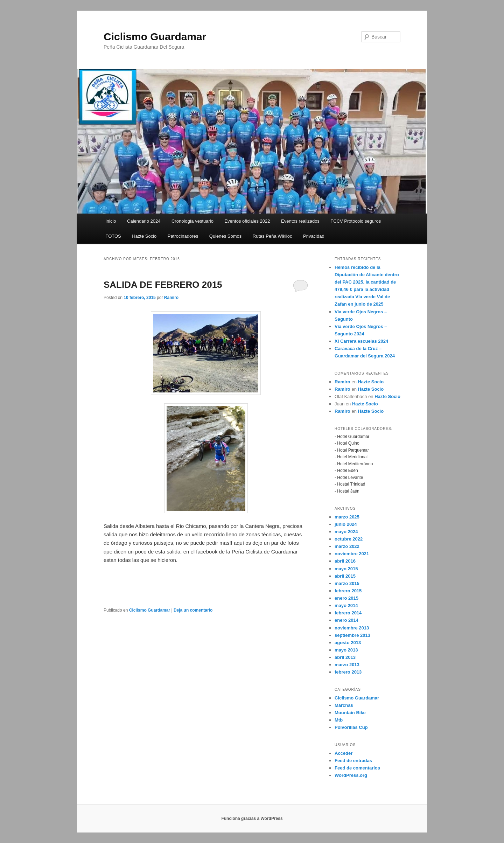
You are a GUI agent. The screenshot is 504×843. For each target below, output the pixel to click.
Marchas (344, 705)
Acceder (344, 753)
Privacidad (314, 236)
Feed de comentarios (357, 768)
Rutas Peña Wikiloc (272, 236)
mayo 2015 (346, 569)
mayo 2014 (346, 605)
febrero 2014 (348, 613)
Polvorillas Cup (351, 727)
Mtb (339, 720)
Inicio (111, 221)
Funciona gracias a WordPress (252, 818)
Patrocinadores (183, 236)
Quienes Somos (226, 236)
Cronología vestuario (192, 221)
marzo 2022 (347, 546)
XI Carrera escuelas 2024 (361, 341)
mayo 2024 (346, 532)
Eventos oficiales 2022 (247, 221)
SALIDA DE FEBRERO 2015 (163, 285)
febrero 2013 (348, 672)
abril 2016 (345, 561)
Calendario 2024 (144, 221)
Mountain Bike (350, 713)
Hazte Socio (144, 236)
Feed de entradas (353, 761)
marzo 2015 (347, 583)
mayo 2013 (346, 650)
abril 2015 (345, 576)
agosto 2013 (348, 643)
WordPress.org (351, 775)
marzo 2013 (347, 665)
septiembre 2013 (352, 635)
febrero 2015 (348, 591)
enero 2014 (346, 620)
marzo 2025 (347, 517)
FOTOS (113, 236)
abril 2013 (345, 657)
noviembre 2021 (352, 554)
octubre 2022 (349, 539)
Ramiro (171, 298)
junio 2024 (346, 524)
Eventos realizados (300, 221)
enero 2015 (346, 598)
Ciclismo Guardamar (155, 37)
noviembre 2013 (352, 628)
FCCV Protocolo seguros (356, 221)
